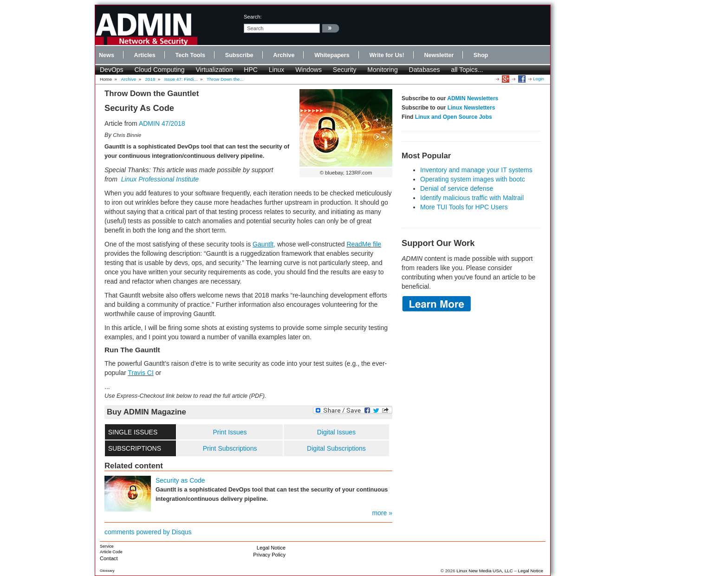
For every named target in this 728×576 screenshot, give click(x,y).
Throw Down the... (225, 79)
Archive (284, 55)
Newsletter (439, 55)
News (107, 55)
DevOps (112, 70)
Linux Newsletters (471, 108)
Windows (309, 70)
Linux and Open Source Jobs (454, 117)
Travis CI (140, 373)
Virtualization (214, 70)
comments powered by (148, 532)
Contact (109, 558)
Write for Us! (387, 55)
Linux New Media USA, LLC (484, 571)
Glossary (107, 571)
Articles (145, 55)
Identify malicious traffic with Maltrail (472, 198)
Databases (425, 70)
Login (539, 79)
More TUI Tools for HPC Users (464, 207)
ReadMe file (364, 244)
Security (345, 70)
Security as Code (180, 480)
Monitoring (382, 70)
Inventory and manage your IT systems (476, 170)
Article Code (111, 552)
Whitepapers (332, 55)
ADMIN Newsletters (473, 98)
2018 (150, 79)
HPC (251, 70)
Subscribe (239, 55)
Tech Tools (190, 55)
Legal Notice (271, 548)
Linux (276, 70)
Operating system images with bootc (473, 179)
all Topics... (467, 70)
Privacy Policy (269, 555)
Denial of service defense (457, 188)
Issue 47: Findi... (181, 79)
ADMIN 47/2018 (162, 123)
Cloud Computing (159, 70)
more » (382, 513)
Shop (481, 55)
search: (253, 17)
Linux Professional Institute (160, 179)
